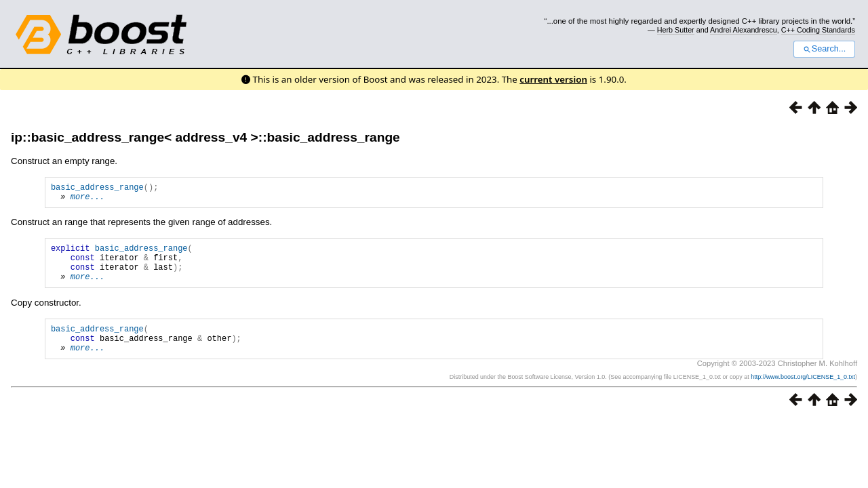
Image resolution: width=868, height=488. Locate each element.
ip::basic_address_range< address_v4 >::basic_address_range (205, 137)
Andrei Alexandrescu (744, 30)
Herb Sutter (676, 30)
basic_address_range (97, 189)
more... (87, 200)
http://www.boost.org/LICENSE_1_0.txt (803, 395)
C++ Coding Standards (818, 30)
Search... (824, 49)
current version (553, 79)
